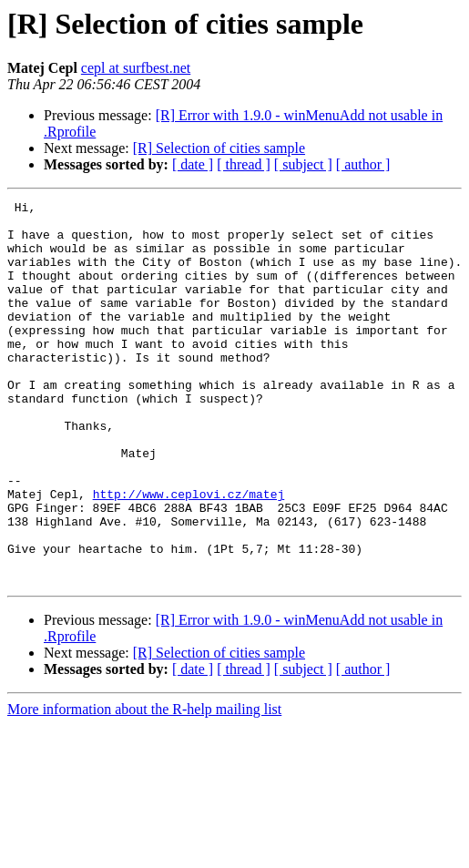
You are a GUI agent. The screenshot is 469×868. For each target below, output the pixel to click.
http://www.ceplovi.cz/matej (189, 554)
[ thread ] (244, 164)
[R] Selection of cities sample (219, 148)
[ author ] (363, 164)
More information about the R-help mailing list (144, 786)
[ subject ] (303, 164)
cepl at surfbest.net (136, 68)
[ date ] (193, 164)
